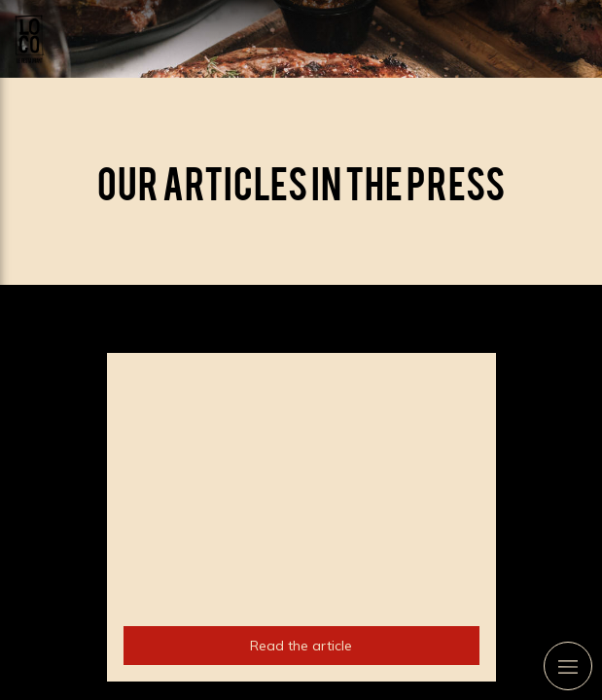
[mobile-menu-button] (568, 666)
